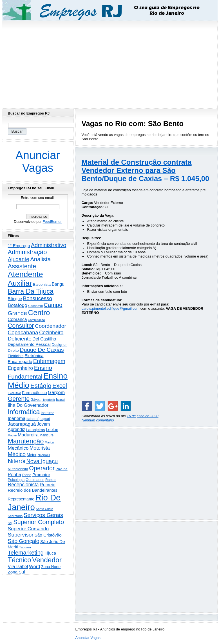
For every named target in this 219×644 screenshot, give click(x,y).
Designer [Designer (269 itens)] (59, 345)
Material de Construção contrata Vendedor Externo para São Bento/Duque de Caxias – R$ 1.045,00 (146, 170)
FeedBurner (52, 222)
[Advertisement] (109, 63)
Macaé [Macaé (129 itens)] (12, 435)
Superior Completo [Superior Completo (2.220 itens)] (39, 522)
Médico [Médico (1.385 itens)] (17, 454)
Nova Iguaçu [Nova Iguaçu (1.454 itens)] (42, 461)
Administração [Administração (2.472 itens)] (27, 252)
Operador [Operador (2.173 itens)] (42, 468)
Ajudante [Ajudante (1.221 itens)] (19, 259)
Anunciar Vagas (38, 161)
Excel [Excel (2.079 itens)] (60, 386)
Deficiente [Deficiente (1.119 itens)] (20, 339)
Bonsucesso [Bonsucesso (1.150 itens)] (38, 298)
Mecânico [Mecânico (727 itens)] (18, 448)
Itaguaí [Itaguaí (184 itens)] (45, 419)
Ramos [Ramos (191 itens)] (51, 480)
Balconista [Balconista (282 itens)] (42, 284)
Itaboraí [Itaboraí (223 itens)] (33, 419)
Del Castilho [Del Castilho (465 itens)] (44, 339)
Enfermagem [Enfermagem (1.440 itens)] (49, 361)
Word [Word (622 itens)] (34, 567)
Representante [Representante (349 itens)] (21, 499)
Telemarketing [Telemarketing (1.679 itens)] (26, 552)
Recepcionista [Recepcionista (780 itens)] (23, 485)
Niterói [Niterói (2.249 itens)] (17, 461)
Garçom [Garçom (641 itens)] (56, 393)
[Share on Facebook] (87, 406)
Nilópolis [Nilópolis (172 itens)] (44, 455)
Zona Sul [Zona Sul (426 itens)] (16, 572)
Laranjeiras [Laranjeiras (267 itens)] (36, 430)
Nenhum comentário (98, 420)
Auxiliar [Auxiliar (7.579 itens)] (20, 283)
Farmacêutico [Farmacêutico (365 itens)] (34, 393)
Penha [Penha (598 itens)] (15, 475)
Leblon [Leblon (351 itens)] (52, 430)
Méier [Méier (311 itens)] (32, 455)
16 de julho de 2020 (142, 416)
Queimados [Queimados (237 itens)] (35, 480)
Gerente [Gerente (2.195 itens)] (19, 399)
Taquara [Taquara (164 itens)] (25, 547)
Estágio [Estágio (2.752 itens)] (41, 386)
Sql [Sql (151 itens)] (10, 523)
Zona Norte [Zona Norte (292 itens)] (51, 567)
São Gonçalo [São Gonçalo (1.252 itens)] (24, 541)
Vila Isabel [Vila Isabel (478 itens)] (18, 567)
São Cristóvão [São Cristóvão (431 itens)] (48, 535)
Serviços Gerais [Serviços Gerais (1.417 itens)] (43, 515)
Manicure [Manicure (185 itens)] (46, 435)
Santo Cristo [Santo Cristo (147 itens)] (44, 509)
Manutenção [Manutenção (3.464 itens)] (26, 441)
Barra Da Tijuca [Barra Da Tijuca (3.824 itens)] (31, 291)
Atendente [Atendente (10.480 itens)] (25, 274)
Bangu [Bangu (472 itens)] (58, 284)
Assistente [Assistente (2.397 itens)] (22, 266)
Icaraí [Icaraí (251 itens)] (61, 400)
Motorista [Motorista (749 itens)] (40, 448)
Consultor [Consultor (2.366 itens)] (21, 326)
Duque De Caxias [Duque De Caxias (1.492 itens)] (42, 350)
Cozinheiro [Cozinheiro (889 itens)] (51, 333)
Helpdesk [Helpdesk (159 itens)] (48, 400)
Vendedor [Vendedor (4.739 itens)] (47, 560)
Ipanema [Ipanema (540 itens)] (17, 418)
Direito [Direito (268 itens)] (13, 350)
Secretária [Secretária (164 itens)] (15, 516)
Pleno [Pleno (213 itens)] (27, 475)
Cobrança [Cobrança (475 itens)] (17, 319)
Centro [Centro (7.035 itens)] (39, 313)
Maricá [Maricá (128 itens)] (49, 442)
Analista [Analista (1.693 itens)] (40, 259)
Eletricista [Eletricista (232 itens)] (16, 356)
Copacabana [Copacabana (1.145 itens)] (23, 332)
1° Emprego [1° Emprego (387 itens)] (19, 246)
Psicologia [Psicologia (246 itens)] (16, 480)
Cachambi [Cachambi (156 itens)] (35, 306)
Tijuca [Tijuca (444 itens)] (51, 553)
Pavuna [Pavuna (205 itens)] (62, 469)
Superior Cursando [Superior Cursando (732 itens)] (28, 529)
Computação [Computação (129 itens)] (36, 320)
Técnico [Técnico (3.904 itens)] (20, 560)
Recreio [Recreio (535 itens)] (48, 485)
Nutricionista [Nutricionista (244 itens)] (18, 469)
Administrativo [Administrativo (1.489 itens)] (49, 245)
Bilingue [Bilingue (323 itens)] (15, 299)
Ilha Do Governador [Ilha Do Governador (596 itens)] (28, 405)
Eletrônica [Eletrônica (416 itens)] (34, 356)
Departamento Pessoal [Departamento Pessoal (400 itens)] (29, 344)
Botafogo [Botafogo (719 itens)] (18, 305)
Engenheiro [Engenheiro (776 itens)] (21, 368)
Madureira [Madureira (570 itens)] (28, 435)
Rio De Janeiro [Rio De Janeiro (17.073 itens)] (34, 502)
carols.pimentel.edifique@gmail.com (111, 308)
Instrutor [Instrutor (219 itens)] (47, 413)
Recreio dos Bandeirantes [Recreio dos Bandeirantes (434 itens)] (33, 490)
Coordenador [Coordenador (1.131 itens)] (51, 326)
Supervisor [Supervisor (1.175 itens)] (21, 535)
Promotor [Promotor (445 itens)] (41, 475)
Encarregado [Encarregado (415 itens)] (20, 361)
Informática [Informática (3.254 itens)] (24, 412)
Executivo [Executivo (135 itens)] (14, 393)
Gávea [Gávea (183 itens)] (36, 400)
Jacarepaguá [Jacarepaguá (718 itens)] (22, 424)
